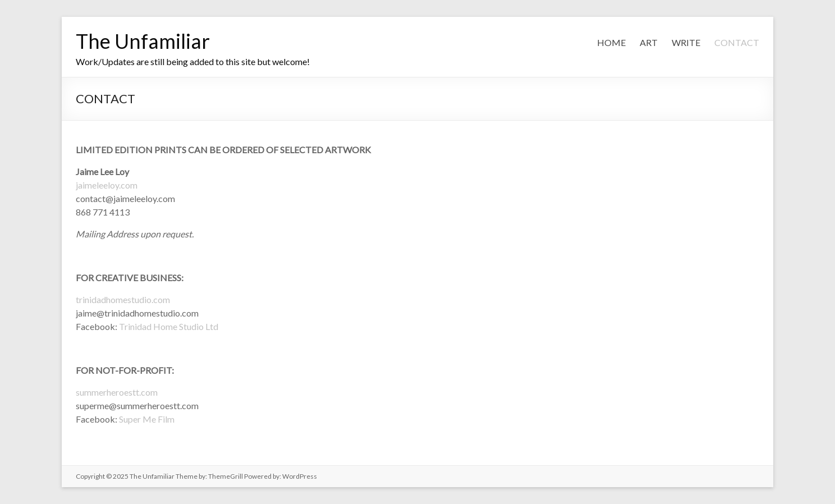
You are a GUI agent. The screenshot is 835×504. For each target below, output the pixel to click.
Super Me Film (147, 419)
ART (649, 42)
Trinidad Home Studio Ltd (168, 326)
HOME (611, 42)
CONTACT (737, 42)
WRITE (686, 42)
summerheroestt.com (117, 392)
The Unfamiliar (143, 41)
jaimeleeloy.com (107, 185)
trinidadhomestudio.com (123, 299)
